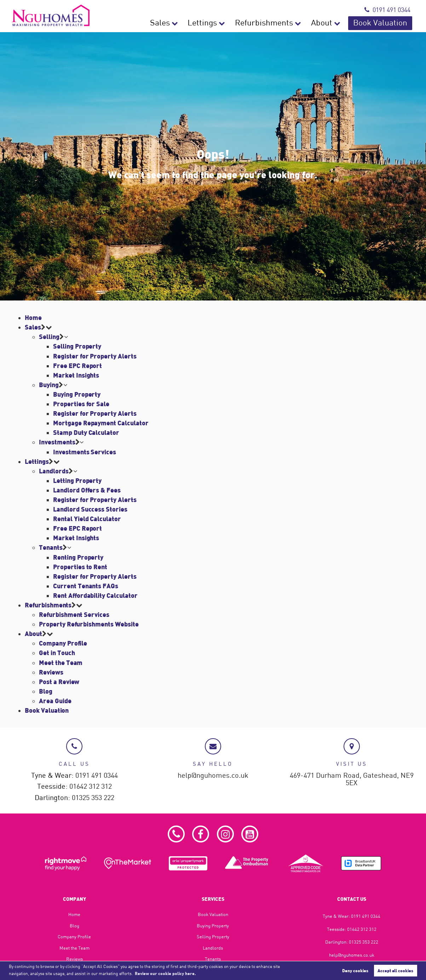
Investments (57, 442)
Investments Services (85, 452)
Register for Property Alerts (95, 356)
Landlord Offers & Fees (87, 490)
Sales (196, 23)
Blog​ (74, 926)
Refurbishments (286, 23)
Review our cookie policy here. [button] (165, 973)
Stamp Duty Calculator (86, 432)
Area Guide (55, 701)
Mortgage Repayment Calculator (101, 423)
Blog (46, 691)
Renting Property (78, 557)
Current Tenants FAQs (86, 586)
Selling (49, 337)
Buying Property (77, 394)
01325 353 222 (93, 798)
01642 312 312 (91, 786)
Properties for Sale (81, 404)
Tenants (51, 547)
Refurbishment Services (74, 614)
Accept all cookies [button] (395, 970)
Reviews (51, 672)
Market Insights (76, 375)
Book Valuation (386, 23)
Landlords (54, 471)
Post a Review (59, 682)
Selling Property (77, 346)
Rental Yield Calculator (87, 519)
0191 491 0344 (387, 10)
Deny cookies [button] (355, 970)
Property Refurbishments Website (89, 624)
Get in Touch (57, 653)
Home (33, 317)
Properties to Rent (80, 567)
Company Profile (63, 643)
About (336, 23)
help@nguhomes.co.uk (213, 775)
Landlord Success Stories (90, 509)
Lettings (233, 23)
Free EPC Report (77, 366)
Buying (49, 385)
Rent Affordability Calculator (95, 595)
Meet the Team (61, 663)
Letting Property (77, 480)
